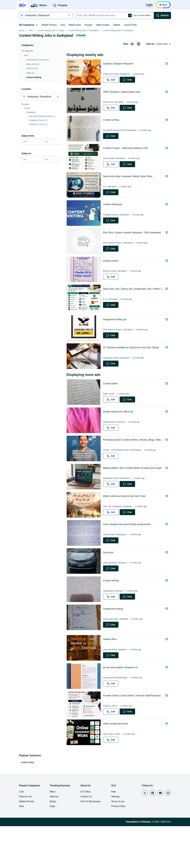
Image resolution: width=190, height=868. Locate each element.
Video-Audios (103, 25)
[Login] (149, 5)
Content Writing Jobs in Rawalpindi (83, 72)
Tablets (117, 25)
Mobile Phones (49, 25)
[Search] (162, 15)
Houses (88, 25)
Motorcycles (75, 25)
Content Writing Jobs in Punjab (51, 72)
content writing (27, 804)
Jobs (31, 72)
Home (22, 72)
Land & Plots (130, 25)
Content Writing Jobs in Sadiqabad (118, 72)
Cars (63, 25)
